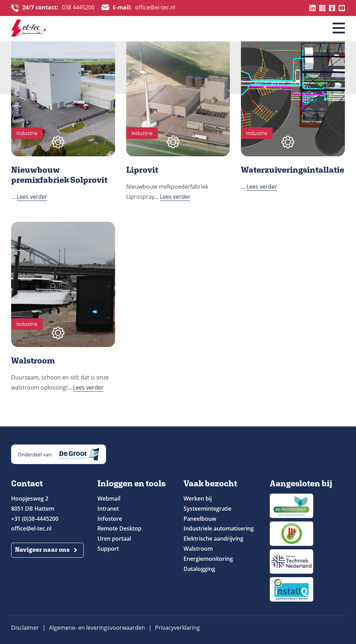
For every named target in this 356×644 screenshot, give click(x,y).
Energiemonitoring (208, 559)
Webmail (109, 498)
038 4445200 (58, 8)
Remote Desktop (119, 528)
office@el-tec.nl (144, 8)
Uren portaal (114, 539)
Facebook (332, 8)
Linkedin (313, 8)
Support (108, 549)
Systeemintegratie (208, 509)
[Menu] (339, 29)
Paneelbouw (200, 519)
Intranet (108, 509)
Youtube (342, 8)
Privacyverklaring (177, 628)
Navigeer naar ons (42, 549)
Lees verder (32, 197)
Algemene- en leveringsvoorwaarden (97, 628)
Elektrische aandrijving (213, 539)
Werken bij (198, 498)
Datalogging (199, 569)
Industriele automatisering (219, 528)
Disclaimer (25, 628)
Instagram (322, 8)
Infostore (110, 519)
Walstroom (198, 549)
